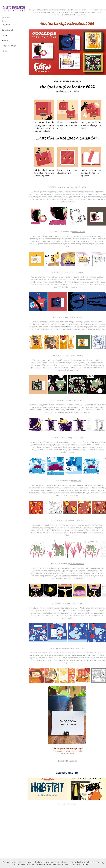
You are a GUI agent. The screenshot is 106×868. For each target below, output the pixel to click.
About (5, 51)
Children (6, 25)
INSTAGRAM (63, 761)
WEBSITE (73, 761)
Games (5, 35)
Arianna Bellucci (79, 232)
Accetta (77, 864)
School (5, 40)
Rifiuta (85, 864)
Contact (6, 21)
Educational (7, 30)
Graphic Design (9, 46)
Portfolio (6, 17)
